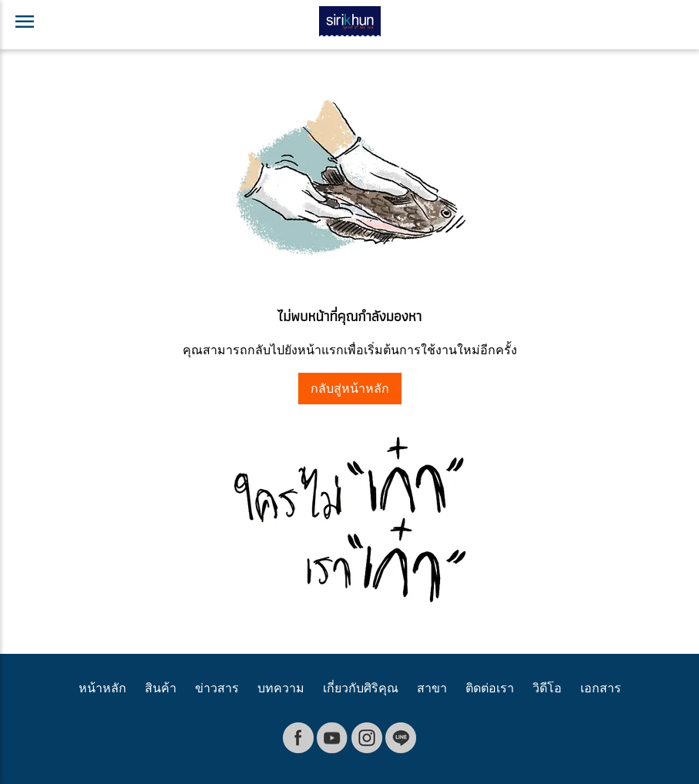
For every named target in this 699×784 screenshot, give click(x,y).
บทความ (281, 688)
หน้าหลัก (102, 688)
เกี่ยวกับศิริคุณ (361, 688)
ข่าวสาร (217, 688)
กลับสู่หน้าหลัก (350, 389)
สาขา (432, 688)
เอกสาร (601, 688)
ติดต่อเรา (490, 688)
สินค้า (161, 688)
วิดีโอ (547, 688)
